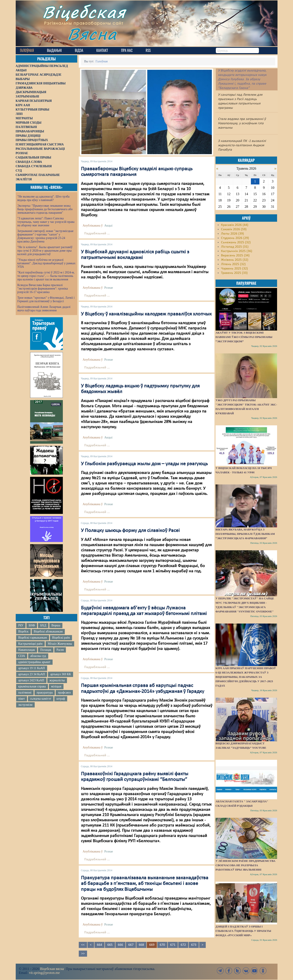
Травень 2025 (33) (234, 273)
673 (194, 945)
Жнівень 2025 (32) (235, 260)
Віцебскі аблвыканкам (48, 631)
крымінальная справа (32, 686)
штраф (61, 699)
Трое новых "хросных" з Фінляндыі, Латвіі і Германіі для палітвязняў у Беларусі (46, 299)
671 (173, 945)
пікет (22, 699)
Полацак (46, 650)
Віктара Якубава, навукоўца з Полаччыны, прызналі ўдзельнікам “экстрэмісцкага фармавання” (245, 534)
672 (183, 945)
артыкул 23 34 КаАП (32, 674)
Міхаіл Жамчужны (60, 644)
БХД (43, 625)
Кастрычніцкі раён (30, 644)
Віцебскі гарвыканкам (33, 638)
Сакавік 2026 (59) (234, 229)
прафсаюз (64, 693)
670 (162, 945)
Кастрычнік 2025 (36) (237, 251)
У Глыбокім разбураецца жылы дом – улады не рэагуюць (144, 464)
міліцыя (56, 686)
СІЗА (22, 656)
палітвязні (25, 693)
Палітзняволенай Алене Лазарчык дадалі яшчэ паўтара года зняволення (44, 309)
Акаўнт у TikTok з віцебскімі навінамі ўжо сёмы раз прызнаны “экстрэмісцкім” (244, 337)
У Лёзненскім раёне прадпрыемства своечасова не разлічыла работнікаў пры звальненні (245, 865)
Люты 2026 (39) (232, 234)
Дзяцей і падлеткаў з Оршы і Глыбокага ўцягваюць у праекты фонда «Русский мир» (243, 931)
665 (110, 945)
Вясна (92, 34)
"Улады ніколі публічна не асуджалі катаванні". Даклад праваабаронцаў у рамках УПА (47, 263)
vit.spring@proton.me (44, 973)
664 (99, 945)
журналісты (57, 680)
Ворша (56, 625)
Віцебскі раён (61, 638)
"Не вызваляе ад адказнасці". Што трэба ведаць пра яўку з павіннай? (44, 198)
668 (141, 945)
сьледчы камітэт (41, 699)
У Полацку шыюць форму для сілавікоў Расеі (130, 531)
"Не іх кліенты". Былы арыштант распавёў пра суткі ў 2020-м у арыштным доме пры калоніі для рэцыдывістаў (45, 251)
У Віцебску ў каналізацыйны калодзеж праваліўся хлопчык (146, 314)
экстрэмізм (25, 705)
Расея (60, 650)
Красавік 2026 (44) (235, 225)
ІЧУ (21, 625)
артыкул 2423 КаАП (31, 680)
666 (120, 945)
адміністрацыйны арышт (34, 662)
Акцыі (108, 226)
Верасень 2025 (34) (235, 256)
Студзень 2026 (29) (235, 238)
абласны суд (38, 656)
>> (83, 954)
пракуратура (45, 693)
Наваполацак (27, 650)
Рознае (109, 288)
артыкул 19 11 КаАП (32, 668)
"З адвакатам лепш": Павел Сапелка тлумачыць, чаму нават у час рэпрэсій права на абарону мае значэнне (46, 222)
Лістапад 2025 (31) (235, 247)
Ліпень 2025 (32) (233, 264)
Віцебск (23, 631)
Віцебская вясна (52, 969)
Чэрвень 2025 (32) (234, 269)
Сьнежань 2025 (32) (236, 242)
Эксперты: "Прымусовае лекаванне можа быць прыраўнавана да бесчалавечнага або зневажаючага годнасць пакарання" (45, 209)
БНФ (32, 625)
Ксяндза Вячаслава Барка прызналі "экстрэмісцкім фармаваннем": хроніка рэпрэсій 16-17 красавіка (43, 289)
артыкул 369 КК (61, 674)
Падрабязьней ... (97, 233)
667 (131, 945)
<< (83, 945)
